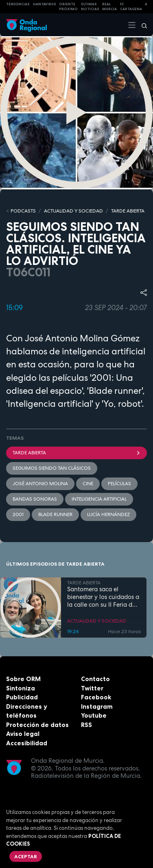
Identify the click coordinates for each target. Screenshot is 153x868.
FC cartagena (131, 7)
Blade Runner (55, 514)
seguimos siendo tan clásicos (52, 468)
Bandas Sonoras (35, 499)
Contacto (95, 679)
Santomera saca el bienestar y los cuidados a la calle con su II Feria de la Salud (103, 597)
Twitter (92, 688)
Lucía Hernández (108, 514)
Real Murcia (109, 7)
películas (119, 484)
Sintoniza (21, 688)
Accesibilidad (27, 743)
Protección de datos (37, 725)
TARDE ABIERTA (128, 211)
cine (88, 484)
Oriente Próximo (68, 7)
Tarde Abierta (76, 453)
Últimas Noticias (90, 7)
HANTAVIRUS (45, 4)
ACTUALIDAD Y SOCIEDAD (73, 211)
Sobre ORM (23, 679)
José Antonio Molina (40, 484)
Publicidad (22, 697)
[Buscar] (142, 25)
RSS (86, 725)
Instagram (97, 706)
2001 (18, 514)
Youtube (94, 715)
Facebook (96, 697)
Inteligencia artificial (99, 499)
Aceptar (26, 856)
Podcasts (23, 211)
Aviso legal (23, 734)
